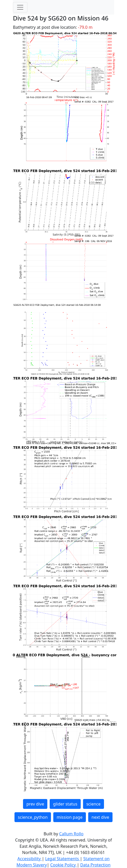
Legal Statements (63, 859)
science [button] (94, 804)
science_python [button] (33, 817)
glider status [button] (65, 804)
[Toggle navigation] (20, 7)
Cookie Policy (63, 865)
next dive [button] (100, 817)
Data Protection (95, 865)
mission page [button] (70, 817)
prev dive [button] (35, 804)
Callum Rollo (71, 834)
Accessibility (29, 859)
